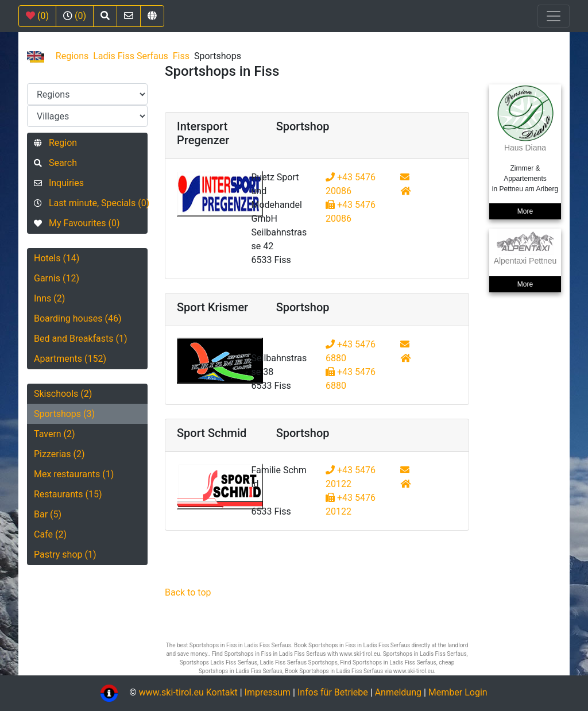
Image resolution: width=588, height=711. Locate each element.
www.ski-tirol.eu (171, 692)
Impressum (268, 692)
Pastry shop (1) (65, 554)
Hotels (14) (57, 258)
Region (55, 143)
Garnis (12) (57, 278)
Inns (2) (49, 298)
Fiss (181, 56)
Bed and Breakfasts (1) (81, 339)
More (525, 211)
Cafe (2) (50, 534)
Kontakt (223, 692)
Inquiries (59, 183)
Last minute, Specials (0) (91, 203)
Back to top (188, 592)
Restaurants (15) (68, 494)
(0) (37, 16)
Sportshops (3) (64, 414)
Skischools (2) (63, 394)
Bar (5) (48, 514)
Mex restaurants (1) (74, 474)
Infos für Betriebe (333, 692)
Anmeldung (398, 692)
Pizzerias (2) (59, 454)
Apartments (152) (70, 359)
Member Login (458, 692)
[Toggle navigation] (554, 16)
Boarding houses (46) (78, 318)
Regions (72, 56)
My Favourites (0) (77, 223)
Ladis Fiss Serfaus (131, 56)
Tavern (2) (55, 434)
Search (55, 163)
